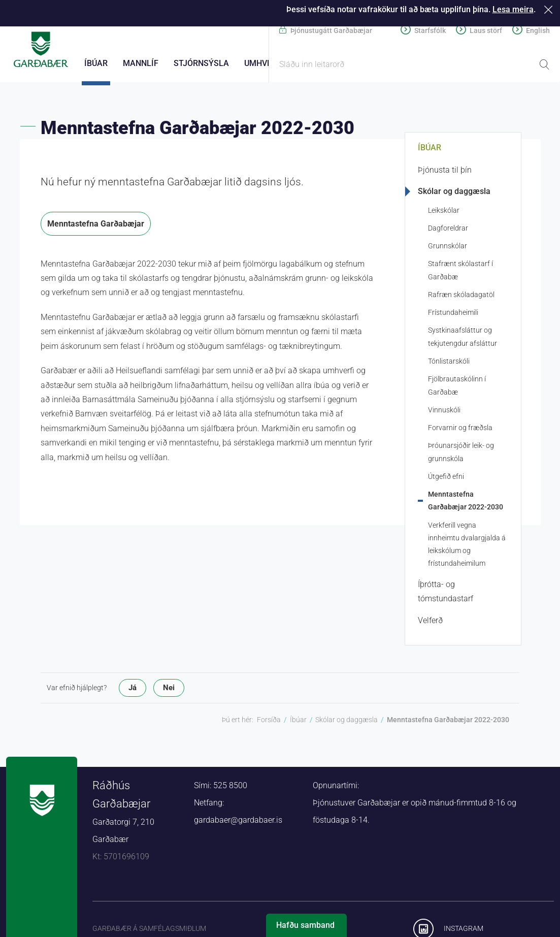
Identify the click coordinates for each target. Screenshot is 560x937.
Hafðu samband (305, 925)
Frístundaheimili (453, 315)
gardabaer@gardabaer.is (238, 823)
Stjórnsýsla (201, 63)
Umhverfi (264, 63)
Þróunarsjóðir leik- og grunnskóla (461, 455)
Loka (550, 9)
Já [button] (133, 691)
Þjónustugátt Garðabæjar (331, 30)
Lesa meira (513, 9)
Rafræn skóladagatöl (461, 298)
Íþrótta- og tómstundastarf (446, 594)
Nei (169, 691)
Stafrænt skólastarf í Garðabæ (460, 273)
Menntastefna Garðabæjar (96, 227)
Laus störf (486, 30)
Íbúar (430, 151)
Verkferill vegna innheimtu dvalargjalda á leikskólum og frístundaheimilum (467, 547)
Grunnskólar (448, 249)
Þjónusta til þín (445, 173)
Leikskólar (444, 213)
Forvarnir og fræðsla (460, 431)
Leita (544, 64)
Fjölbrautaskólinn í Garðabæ (457, 389)
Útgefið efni (446, 479)
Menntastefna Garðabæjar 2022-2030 (466, 504)
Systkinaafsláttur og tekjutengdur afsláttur (463, 340)
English (538, 30)
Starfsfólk (430, 30)
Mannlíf (141, 63)
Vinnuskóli (444, 413)
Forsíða (269, 723)
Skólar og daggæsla (454, 194)
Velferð (430, 623)
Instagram (464, 931)
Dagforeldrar (448, 231)
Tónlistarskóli (449, 364)
